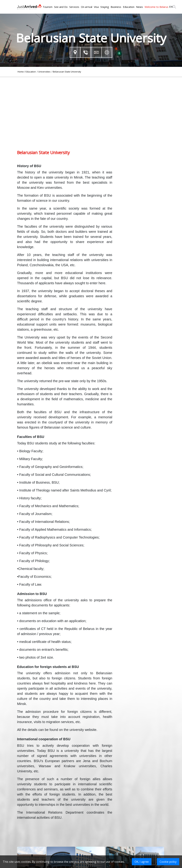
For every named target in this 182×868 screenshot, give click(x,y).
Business (116, 7)
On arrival (87, 7)
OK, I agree (142, 862)
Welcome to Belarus (156, 7)
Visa (96, 7)
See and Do (61, 7)
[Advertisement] (91, 101)
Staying (105, 7)
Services (74, 7)
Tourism (48, 7)
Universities (45, 72)
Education (129, 7)
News (139, 7)
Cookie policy (168, 862)
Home (21, 72)
